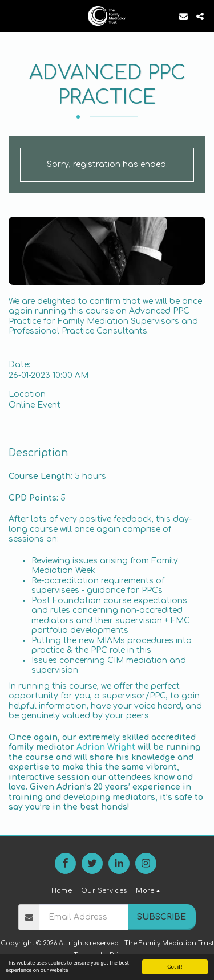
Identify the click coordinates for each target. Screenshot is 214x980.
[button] (13, 16)
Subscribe (161, 917)
